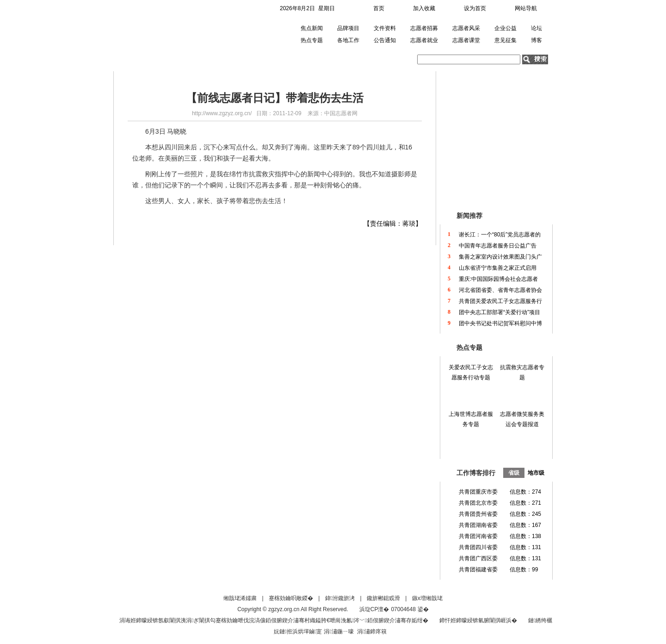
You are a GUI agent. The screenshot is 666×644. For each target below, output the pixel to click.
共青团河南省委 (478, 536)
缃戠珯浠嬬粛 (240, 598)
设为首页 (475, 8)
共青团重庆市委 (478, 492)
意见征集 (506, 40)
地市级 (536, 473)
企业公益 (506, 28)
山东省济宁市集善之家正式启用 (498, 268)
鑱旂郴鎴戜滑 (383, 598)
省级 (514, 473)
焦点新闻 (312, 28)
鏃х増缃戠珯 (427, 598)
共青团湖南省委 (478, 525)
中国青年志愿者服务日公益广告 (498, 246)
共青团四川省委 (478, 547)
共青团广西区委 (478, 558)
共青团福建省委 (478, 570)
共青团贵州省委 (478, 514)
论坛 (536, 28)
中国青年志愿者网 (166, 34)
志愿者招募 (424, 28)
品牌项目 (348, 28)
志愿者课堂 (466, 40)
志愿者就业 (424, 40)
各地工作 (348, 40)
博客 (536, 40)
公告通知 (385, 40)
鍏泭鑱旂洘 (340, 598)
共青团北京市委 (478, 503)
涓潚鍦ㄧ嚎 (339, 632)
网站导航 (526, 8)
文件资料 (385, 28)
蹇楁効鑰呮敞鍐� (291, 598)
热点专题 (312, 40)
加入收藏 (424, 8)
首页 (379, 8)
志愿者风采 (466, 28)
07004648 (403, 609)
